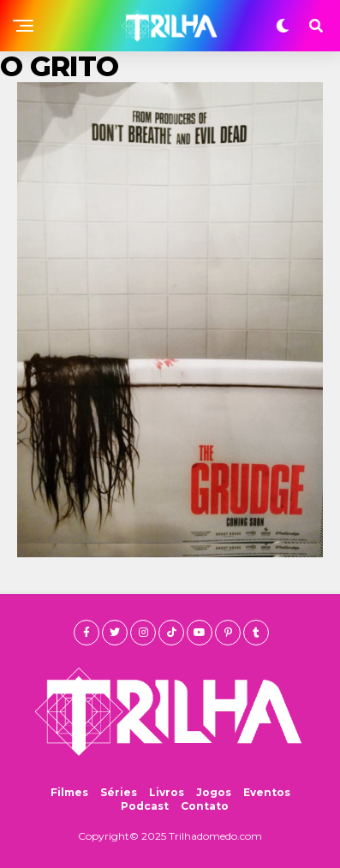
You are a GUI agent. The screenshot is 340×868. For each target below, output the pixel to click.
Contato (205, 806)
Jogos (214, 792)
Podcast (145, 806)
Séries (119, 792)
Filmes (69, 792)
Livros (167, 792)
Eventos (267, 792)
